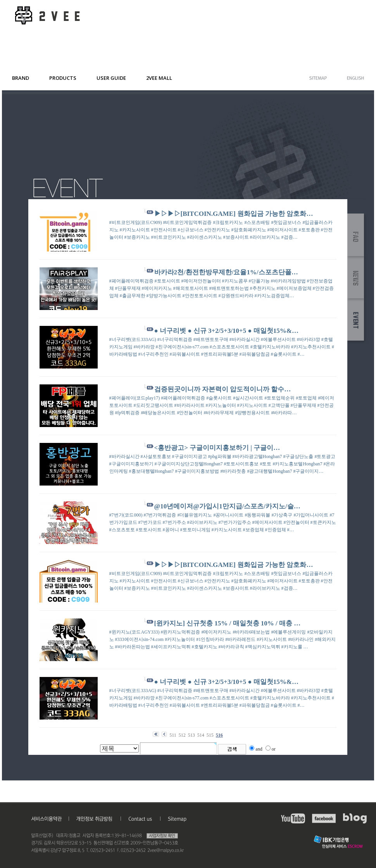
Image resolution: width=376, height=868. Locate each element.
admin (7, 805)
